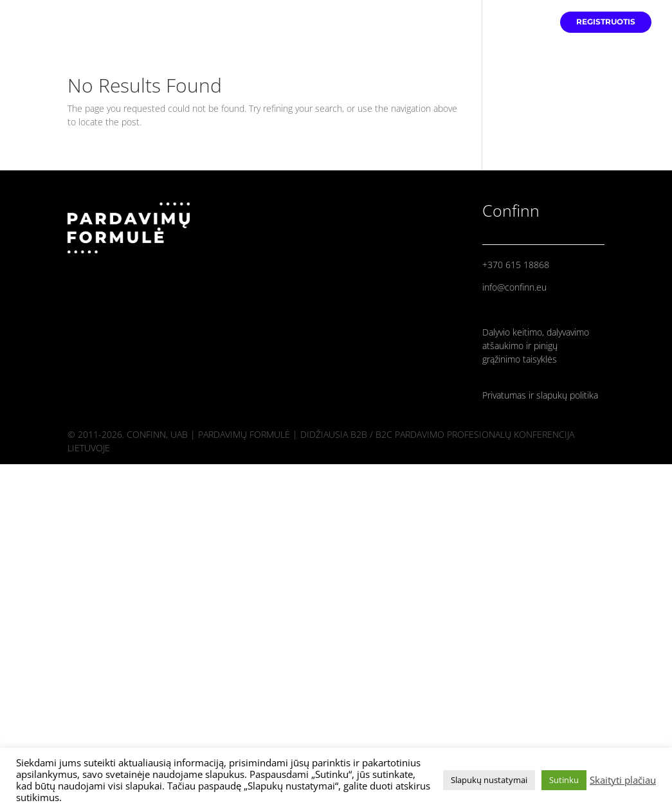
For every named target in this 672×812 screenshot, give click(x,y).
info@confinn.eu (514, 287)
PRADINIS (455, 22)
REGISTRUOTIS (606, 22)
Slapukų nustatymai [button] (489, 780)
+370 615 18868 (516, 265)
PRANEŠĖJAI (518, 22)
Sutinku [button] (564, 780)
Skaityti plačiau (623, 780)
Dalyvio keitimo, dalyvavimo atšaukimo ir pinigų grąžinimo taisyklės (536, 346)
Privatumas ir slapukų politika (540, 395)
